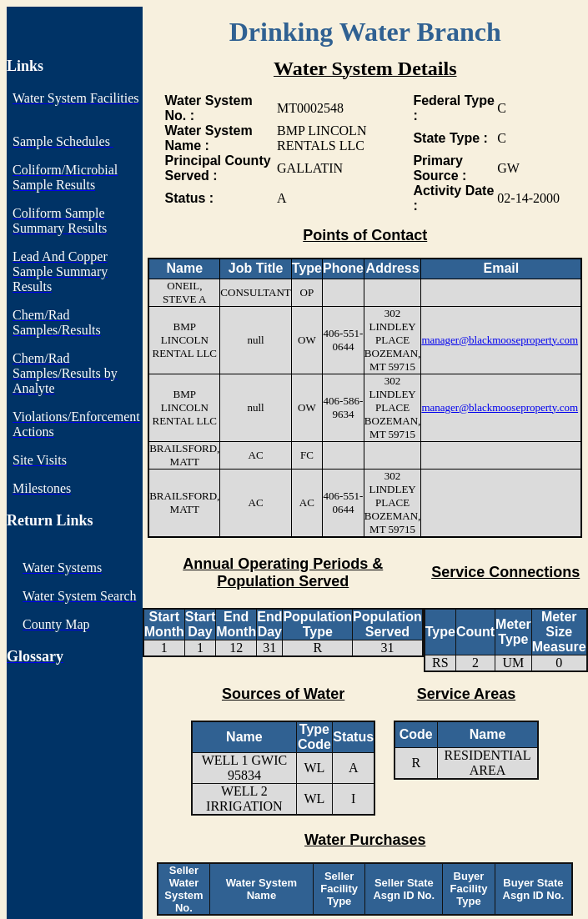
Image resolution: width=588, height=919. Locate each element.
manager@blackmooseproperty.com (500, 340)
